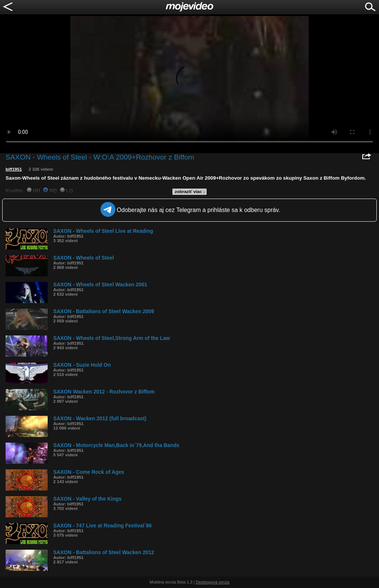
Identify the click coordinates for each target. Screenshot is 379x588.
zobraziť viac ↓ (190, 192)
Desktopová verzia (213, 582)
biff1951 (14, 169)
